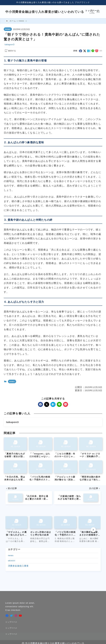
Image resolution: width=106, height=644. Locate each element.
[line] (93, 51)
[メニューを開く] (98, 12)
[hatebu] (89, 51)
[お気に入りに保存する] (10, 51)
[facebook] (81, 51)
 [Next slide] (93, 530)
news (8, 29)
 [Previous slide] (13, 530)
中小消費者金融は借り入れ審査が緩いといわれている (45, 12)
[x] (85, 51)
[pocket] (97, 51)
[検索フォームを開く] (92, 12)
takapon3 (10, 45)
